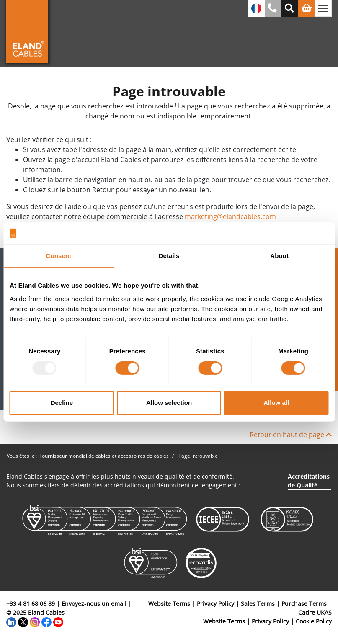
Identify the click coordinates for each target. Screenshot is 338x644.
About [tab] (279, 256)
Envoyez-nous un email (94, 604)
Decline (62, 403)
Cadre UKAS (315, 612)
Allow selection (169, 403)
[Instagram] (35, 621)
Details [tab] (169, 256)
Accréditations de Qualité (309, 481)
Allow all (276, 403)
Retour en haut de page (291, 435)
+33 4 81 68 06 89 (31, 604)
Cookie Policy (314, 621)
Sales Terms (258, 604)
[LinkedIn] (11, 621)
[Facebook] (46, 621)
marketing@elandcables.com (230, 216)
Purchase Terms (304, 604)
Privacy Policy (215, 604)
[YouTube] (58, 621)
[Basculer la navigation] (323, 8)
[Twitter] (23, 621)
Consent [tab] (58, 256)
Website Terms (169, 604)
